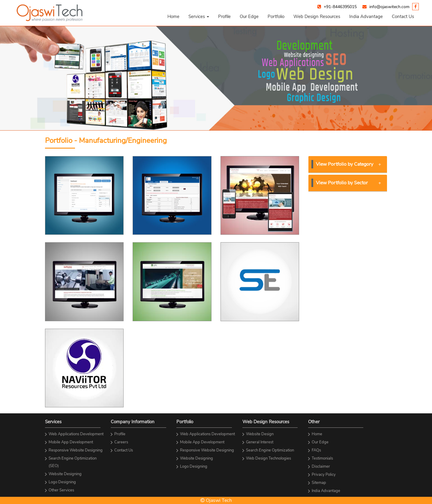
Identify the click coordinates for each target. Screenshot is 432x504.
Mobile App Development (71, 442)
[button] (199, 17)
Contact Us (403, 17)
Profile (224, 17)
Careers (121, 442)
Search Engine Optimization (270, 450)
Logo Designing (62, 482)
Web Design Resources (317, 17)
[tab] (348, 165)
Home (173, 17)
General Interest (260, 442)
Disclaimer (321, 466)
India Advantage (366, 17)
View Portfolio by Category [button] (349, 164)
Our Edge (249, 17)
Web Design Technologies (268, 458)
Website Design (260, 434)
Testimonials (322, 458)
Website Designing (65, 474)
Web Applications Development (76, 434)
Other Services (61, 490)
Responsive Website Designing (76, 450)
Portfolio (276, 17)
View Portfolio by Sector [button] (349, 183)
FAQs (316, 450)
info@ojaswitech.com (389, 7)
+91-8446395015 (340, 7)
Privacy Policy (324, 475)
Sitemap (319, 483)
